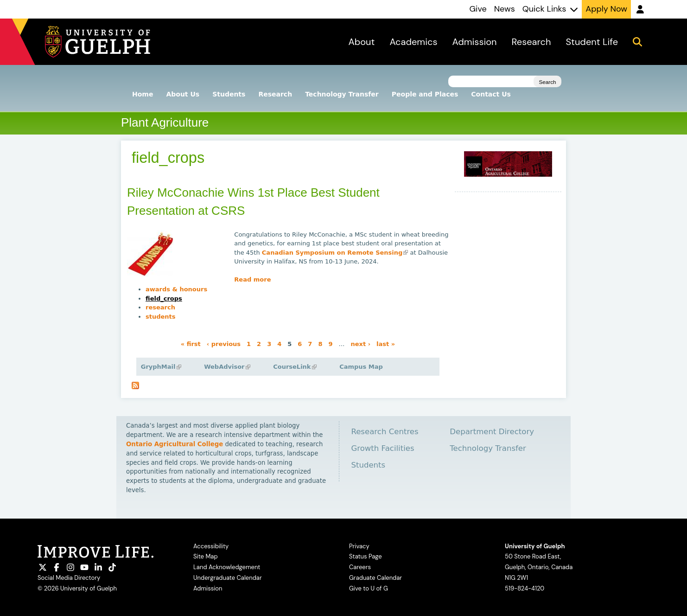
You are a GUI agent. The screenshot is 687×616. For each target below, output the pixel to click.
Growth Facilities (382, 448)
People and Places (425, 94)
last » (386, 344)
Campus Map (361, 367)
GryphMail (161, 367)
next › (360, 344)
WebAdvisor (227, 367)
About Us (183, 94)
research (160, 307)
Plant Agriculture (165, 122)
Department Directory (492, 432)
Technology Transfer (342, 94)
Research (275, 94)
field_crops (164, 298)
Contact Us (491, 94)
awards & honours (176, 289)
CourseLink (295, 367)
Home (143, 94)
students (161, 317)
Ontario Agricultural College (175, 444)
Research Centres (385, 432)
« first (191, 344)
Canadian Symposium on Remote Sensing (335, 253)
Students (229, 94)
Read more (252, 279)
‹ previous (224, 344)
